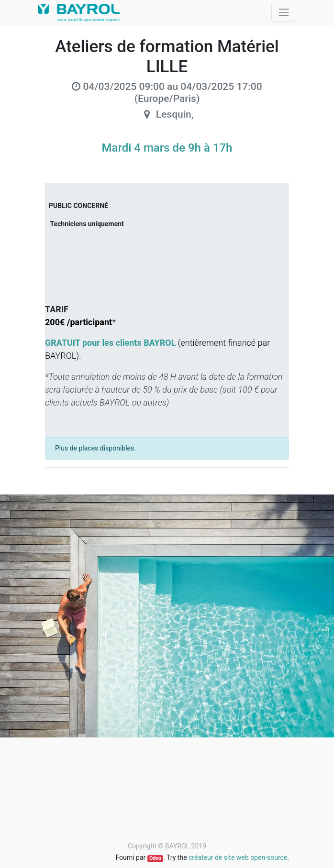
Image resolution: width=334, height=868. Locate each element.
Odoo (155, 858)
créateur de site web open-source (238, 857)
